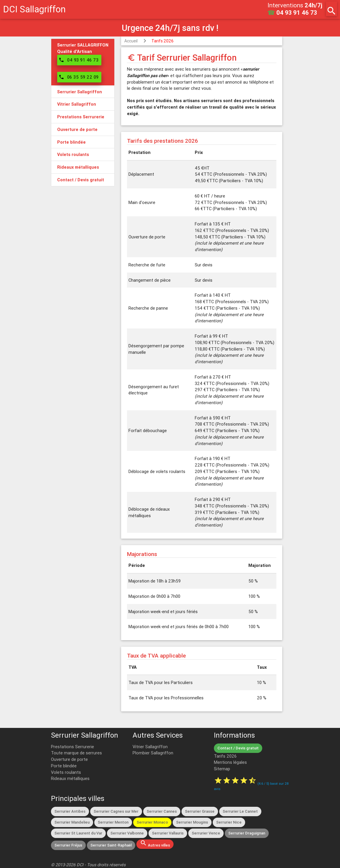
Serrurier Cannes (162, 811)
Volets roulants (66, 772)
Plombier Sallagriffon (153, 753)
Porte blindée (64, 766)
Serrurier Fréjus (68, 845)
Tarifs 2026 (162, 41)
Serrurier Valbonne (127, 833)
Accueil (131, 41)
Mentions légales (230, 762)
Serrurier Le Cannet (240, 811)
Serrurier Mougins (192, 822)
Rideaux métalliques (70, 778)
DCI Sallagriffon (34, 9)
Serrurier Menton (113, 822)
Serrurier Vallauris (168, 833)
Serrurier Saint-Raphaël (111, 845)
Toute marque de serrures (76, 753)
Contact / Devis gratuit (238, 748)
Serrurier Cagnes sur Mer (116, 811)
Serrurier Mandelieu (72, 822)
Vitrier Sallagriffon (150, 747)
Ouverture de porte (69, 759)
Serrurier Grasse (200, 811)
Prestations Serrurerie (72, 747)
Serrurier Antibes (70, 811)
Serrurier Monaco (152, 822)
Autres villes (155, 844)
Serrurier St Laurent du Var (78, 833)
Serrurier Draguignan (247, 833)
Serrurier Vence (206, 833)
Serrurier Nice (229, 822)
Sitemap (222, 769)
